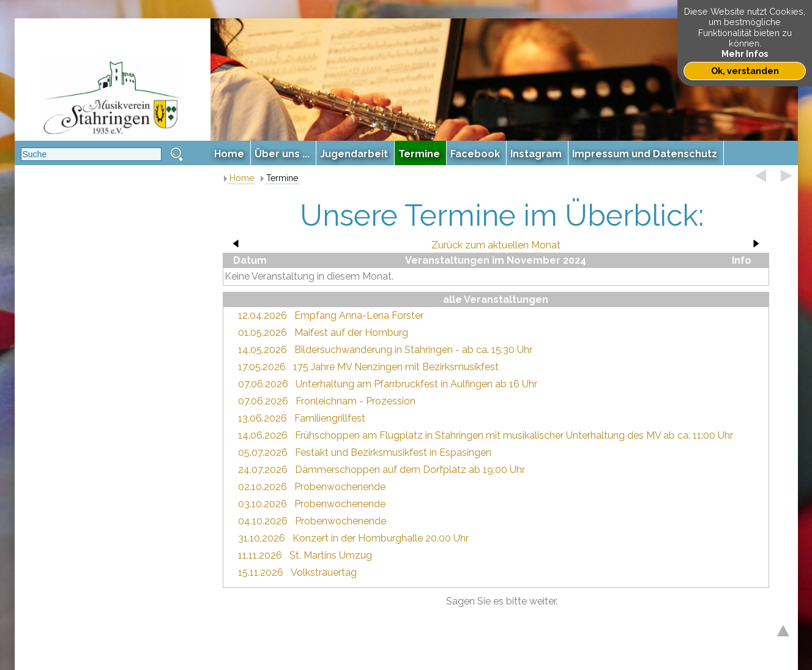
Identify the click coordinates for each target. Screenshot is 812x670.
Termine (282, 178)
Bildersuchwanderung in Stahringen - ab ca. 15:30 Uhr (413, 350)
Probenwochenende (340, 487)
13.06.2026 (263, 418)
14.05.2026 (263, 350)
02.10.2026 (263, 487)
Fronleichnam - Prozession (356, 401)
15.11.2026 (261, 572)
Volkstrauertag (324, 572)
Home (242, 178)
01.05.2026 (263, 333)
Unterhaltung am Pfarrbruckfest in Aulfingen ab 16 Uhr (416, 384)
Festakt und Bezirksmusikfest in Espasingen (393, 452)
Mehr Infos (745, 54)
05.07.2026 (263, 452)
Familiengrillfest (330, 418)
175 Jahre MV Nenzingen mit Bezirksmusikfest (396, 367)
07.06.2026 (263, 384)
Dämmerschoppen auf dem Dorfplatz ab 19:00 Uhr (410, 470)
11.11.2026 (260, 555)
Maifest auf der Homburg (351, 333)
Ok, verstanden (745, 71)
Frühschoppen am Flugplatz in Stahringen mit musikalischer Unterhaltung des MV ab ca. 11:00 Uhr (514, 435)
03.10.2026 (263, 504)
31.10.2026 (262, 538)
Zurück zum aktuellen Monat (496, 245)
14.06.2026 (263, 435)
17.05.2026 (262, 367)
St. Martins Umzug (331, 555)
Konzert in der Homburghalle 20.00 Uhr (381, 538)
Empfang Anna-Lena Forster (359, 315)
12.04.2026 (263, 315)
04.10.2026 (263, 521)
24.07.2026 (263, 470)
